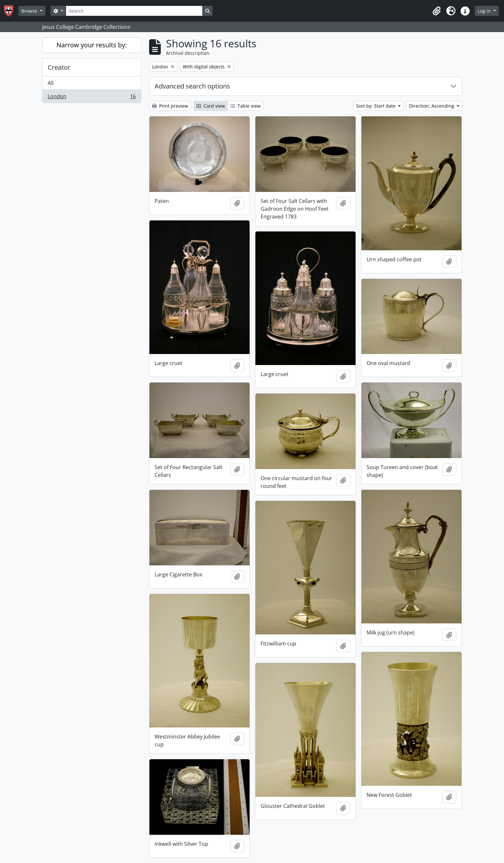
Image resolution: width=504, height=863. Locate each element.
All (51, 83)
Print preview (170, 106)
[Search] (134, 11)
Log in (485, 11)
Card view (211, 106)
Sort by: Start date (376, 106)
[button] (437, 11)
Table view (246, 106)
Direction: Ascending (432, 106)
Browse (30, 11)
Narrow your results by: (92, 45)
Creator (59, 67)
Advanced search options (192, 86)
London (92, 98)
